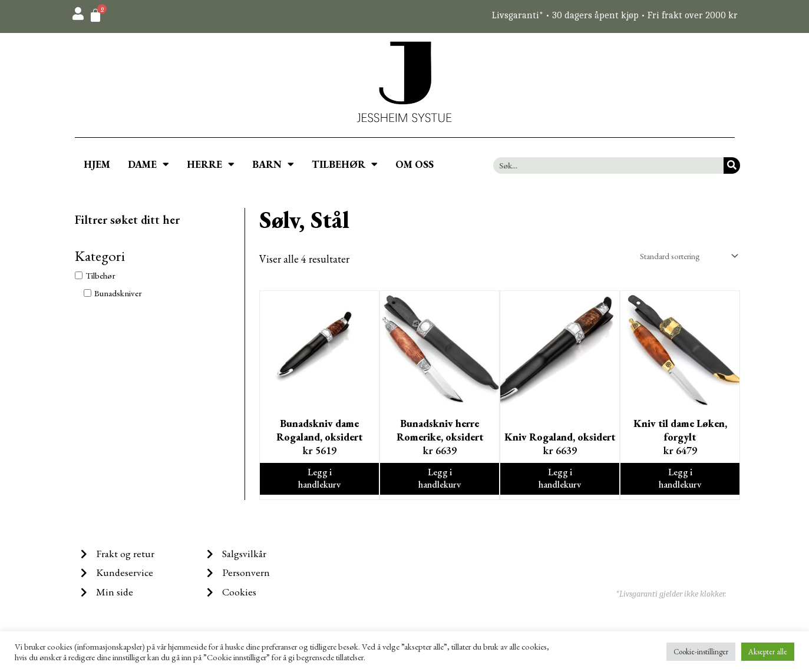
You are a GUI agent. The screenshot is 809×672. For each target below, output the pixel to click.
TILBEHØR (345, 164)
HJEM (97, 164)
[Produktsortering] (683, 256)
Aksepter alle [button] (768, 652)
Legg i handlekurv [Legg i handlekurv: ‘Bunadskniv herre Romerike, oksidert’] (440, 480)
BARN (273, 164)
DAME (148, 164)
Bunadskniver (118, 293)
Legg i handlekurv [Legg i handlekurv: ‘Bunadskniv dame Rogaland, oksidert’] (320, 480)
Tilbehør (100, 275)
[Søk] (732, 165)
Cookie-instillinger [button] (701, 652)
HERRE (211, 164)
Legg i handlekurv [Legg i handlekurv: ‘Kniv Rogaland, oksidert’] (560, 480)
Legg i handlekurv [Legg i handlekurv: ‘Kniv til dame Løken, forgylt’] (680, 480)
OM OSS (415, 164)
